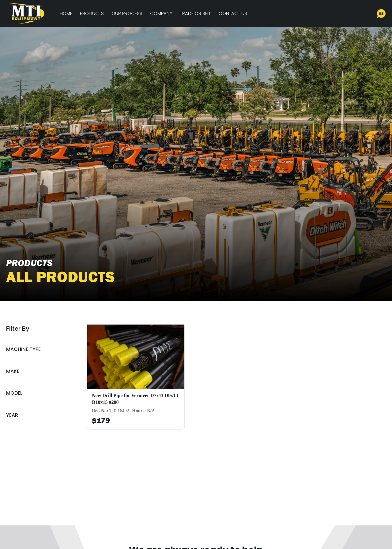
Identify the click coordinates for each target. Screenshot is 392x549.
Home (66, 13)
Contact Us (233, 13)
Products (92, 13)
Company (161, 13)
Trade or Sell (196, 13)
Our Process (127, 13)
